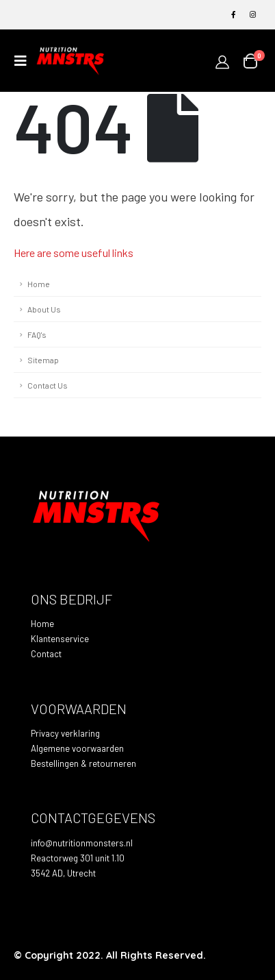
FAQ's (37, 334)
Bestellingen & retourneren (83, 763)
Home (39, 284)
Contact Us (47, 385)
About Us (44, 309)
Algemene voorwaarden (77, 748)
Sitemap (43, 360)
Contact (46, 654)
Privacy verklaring (65, 733)
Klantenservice (60, 639)
